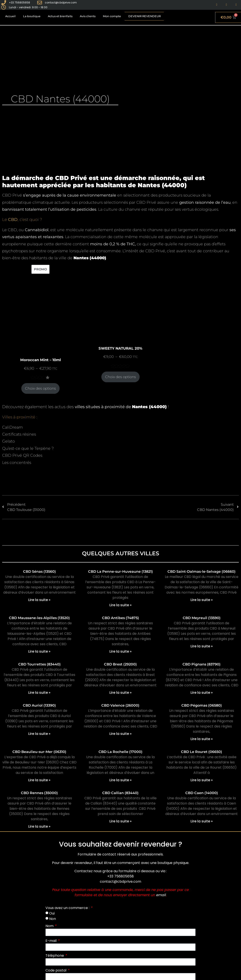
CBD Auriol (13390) (39, 705)
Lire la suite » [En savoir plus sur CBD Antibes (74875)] (120, 651)
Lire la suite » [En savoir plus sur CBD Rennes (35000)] (39, 826)
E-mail (51, 941)
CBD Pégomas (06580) (202, 705)
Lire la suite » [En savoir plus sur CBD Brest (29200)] (120, 693)
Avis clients (88, 16)
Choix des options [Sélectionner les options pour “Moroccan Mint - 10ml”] (40, 388)
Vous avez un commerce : (68, 908)
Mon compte (112, 16)
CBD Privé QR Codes (22, 455)
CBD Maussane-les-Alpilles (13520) (39, 618)
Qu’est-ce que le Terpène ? (28, 448)
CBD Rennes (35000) (39, 793)
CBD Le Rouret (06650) (202, 752)
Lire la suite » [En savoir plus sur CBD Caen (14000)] (202, 821)
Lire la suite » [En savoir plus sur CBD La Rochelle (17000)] (120, 780)
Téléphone (55, 956)
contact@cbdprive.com (120, 881)
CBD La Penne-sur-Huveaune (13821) (120, 572)
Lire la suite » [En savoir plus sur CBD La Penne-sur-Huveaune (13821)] (120, 605)
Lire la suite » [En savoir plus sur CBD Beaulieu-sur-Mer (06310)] (39, 780)
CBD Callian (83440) (120, 793)
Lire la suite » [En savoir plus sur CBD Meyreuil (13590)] (202, 646)
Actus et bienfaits (60, 16)
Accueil (10, 16)
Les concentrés (17, 463)
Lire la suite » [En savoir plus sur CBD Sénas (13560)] (39, 600)
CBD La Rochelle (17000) (120, 752)
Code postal (56, 970)
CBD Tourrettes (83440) (39, 664)
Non (53, 919)
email (161, 895)
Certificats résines (19, 434)
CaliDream (13, 427)
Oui (52, 913)
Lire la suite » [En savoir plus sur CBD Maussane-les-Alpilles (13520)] (39, 651)
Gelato (8, 441)
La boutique (32, 16)
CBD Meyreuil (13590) (202, 618)
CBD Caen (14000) (202, 793)
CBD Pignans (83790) (202, 664)
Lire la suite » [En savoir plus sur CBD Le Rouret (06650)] (202, 780)
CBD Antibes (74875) (120, 618)
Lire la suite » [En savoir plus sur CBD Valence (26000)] (120, 734)
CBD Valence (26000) (120, 705)
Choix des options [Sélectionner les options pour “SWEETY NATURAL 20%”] (120, 377)
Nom (50, 926)
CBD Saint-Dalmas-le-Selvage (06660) (202, 572)
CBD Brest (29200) (120, 664)
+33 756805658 (120, 876)
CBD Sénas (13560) (39, 572)
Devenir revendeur (145, 16)
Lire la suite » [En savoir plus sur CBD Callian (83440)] (120, 821)
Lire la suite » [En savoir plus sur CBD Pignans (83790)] (202, 693)
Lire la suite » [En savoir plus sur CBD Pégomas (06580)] (202, 739)
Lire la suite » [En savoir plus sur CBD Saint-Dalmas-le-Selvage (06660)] (202, 600)
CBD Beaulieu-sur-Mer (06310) (39, 752)
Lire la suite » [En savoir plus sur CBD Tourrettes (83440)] (39, 693)
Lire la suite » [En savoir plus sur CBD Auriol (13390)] (39, 734)
